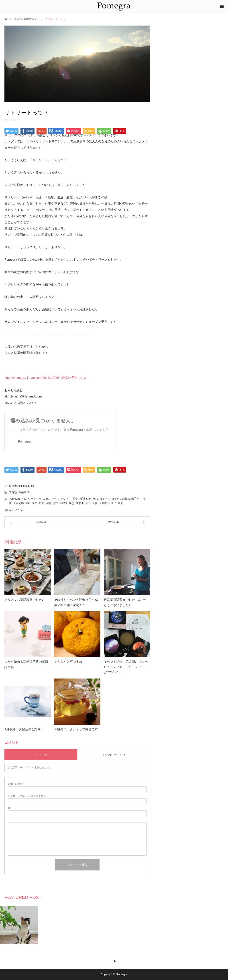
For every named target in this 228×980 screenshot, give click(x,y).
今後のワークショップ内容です (76, 729)
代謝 (82, 499)
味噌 (124, 499)
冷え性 (116, 499)
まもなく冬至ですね (68, 662)
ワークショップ (59, 499)
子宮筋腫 (18, 503)
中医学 (74, 499)
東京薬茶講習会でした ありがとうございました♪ (126, 602)
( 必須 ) (15, 784)
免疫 (96, 499)
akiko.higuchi (26, 486)
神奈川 (80, 503)
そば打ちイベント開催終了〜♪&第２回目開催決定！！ (76, 602)
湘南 (48, 503)
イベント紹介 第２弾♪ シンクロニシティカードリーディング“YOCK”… (126, 667)
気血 (42, 503)
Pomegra (14, 499)
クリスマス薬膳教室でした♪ (24, 600)
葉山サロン (30, 19)
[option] (19, 925)
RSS (114, 961)
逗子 (114, 503)
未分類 (18, 19)
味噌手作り (135, 499)
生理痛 (63, 503)
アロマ (25, 499)
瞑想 (71, 503)
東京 (35, 503)
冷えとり (105, 499)
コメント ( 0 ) (41, 754)
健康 (89, 499)
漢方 (55, 503)
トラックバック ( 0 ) (114, 754)
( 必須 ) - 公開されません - (28, 796)
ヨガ (46, 499)
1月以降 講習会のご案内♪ (23, 729)
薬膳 (95, 503)
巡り (28, 503)
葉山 (88, 503)
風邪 (120, 503)
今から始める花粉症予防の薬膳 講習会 (28, 664)
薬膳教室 (104, 503)
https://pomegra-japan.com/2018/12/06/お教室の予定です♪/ (45, 378)
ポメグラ (36, 499)
